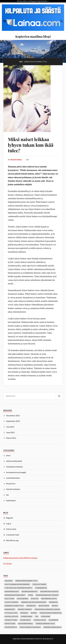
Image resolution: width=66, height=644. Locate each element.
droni (8, 455)
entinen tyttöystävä (14, 461)
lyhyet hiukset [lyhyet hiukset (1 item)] (12, 602)
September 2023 (13, 421)
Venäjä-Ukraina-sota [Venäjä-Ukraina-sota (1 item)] (45, 624)
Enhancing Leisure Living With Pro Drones (20, 558)
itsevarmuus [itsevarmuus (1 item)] (41, 588)
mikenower (16, 160)
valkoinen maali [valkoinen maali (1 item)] (26, 624)
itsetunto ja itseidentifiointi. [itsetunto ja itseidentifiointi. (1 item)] (19, 588)
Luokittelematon (13, 478)
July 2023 (10, 427)
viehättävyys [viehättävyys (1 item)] (11, 627)
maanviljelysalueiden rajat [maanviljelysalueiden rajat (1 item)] (34, 602)
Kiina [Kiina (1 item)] (31, 595)
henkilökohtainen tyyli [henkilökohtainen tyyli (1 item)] (27, 581)
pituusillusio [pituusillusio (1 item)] (11, 613)
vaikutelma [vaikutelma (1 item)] (10, 624)
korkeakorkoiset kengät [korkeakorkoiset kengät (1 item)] (47, 595)
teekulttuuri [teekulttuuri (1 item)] (11, 620)
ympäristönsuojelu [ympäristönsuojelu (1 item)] (52, 627)
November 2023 (13, 415)
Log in (9, 523)
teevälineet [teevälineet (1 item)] (25, 620)
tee (7, 495)
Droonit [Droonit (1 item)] (9, 581)
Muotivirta (11, 484)
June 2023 (10, 432)
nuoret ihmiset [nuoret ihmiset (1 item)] (25, 609)
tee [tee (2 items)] (37, 616)
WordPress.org (12, 540)
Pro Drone (7, 563)
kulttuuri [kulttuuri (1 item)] (10, 599)
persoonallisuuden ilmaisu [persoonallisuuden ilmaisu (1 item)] (47, 609)
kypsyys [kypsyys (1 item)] (35, 599)
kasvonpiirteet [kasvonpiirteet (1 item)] (12, 591)
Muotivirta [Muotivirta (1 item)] (44, 606)
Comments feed (13, 535)
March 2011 (11, 438)
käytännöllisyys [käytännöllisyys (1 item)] (49, 599)
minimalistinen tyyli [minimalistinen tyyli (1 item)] (14, 606)
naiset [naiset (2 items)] (55, 606)
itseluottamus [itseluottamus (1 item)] (39, 584)
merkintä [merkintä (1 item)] (53, 602)
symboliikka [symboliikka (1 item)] (27, 616)
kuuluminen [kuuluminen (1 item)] (23, 599)
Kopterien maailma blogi (33, 36)
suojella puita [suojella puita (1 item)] (11, 616)
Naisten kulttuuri (13, 489)
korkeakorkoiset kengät (16, 472)
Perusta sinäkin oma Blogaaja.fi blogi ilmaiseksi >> (33, 1)
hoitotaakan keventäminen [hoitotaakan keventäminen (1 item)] (17, 584)
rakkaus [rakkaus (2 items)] (24, 613)
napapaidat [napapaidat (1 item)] (10, 609)
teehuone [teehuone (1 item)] (46, 616)
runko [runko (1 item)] (34, 613)
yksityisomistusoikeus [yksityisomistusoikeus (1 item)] (30, 627)
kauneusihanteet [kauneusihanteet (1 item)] (30, 591)
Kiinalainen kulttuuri (15, 467)
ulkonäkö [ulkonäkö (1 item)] (53, 620)
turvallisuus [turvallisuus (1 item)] (40, 620)
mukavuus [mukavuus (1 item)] (31, 606)
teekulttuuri (11, 500)
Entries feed (11, 529)
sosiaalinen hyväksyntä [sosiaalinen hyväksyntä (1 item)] (51, 613)
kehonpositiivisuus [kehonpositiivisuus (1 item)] (49, 591)
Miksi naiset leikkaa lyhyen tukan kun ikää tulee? (31, 145)
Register (10, 518)
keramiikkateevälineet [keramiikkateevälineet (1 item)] (15, 595)
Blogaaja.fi (48, 639)
